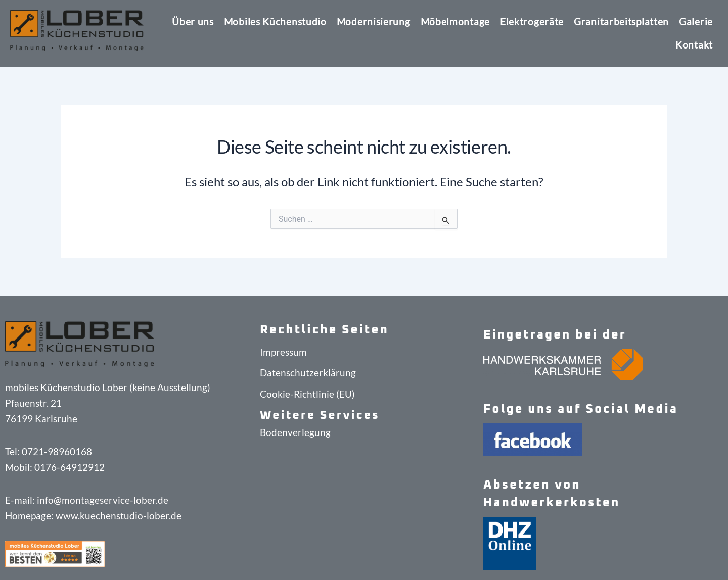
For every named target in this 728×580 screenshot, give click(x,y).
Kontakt (694, 45)
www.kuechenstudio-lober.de (119, 516)
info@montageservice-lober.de (103, 500)
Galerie (696, 21)
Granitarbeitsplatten (621, 21)
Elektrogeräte (532, 21)
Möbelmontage (455, 21)
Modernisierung (374, 21)
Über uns (193, 21)
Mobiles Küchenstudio (275, 21)
